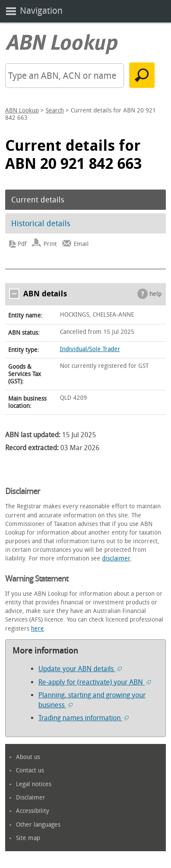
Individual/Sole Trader (90, 349)
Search (55, 110)
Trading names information (83, 718)
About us (28, 757)
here (37, 629)
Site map (28, 838)
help (155, 294)
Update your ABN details (80, 669)
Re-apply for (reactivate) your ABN (95, 682)
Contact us (30, 770)
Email (81, 244)
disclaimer (116, 558)
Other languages (38, 825)
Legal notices (34, 784)
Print (50, 244)
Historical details (41, 224)
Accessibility (33, 811)
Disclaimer (31, 798)
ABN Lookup (22, 110)
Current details (38, 200)
